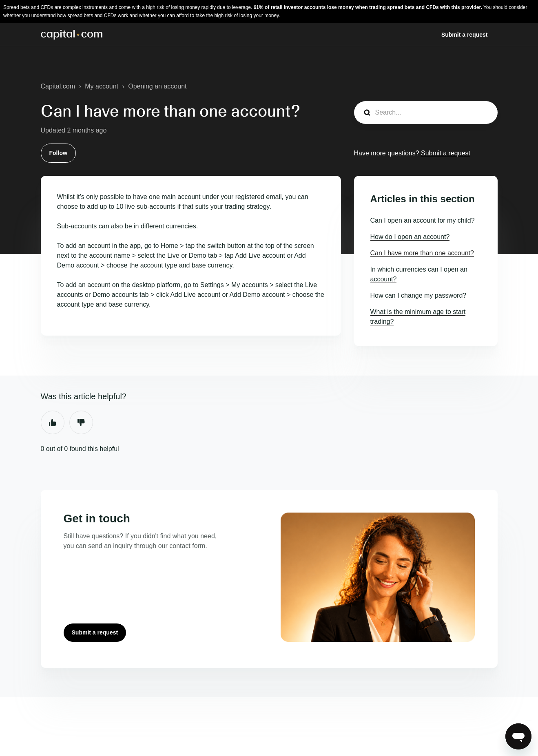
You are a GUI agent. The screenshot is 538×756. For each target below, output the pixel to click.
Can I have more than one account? (422, 253)
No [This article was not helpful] (81, 422)
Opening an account (157, 86)
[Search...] (426, 113)
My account (102, 86)
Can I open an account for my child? (423, 220)
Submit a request (465, 35)
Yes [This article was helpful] (53, 422)
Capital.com (58, 86)
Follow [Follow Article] (58, 153)
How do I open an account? (410, 237)
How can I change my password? (418, 295)
